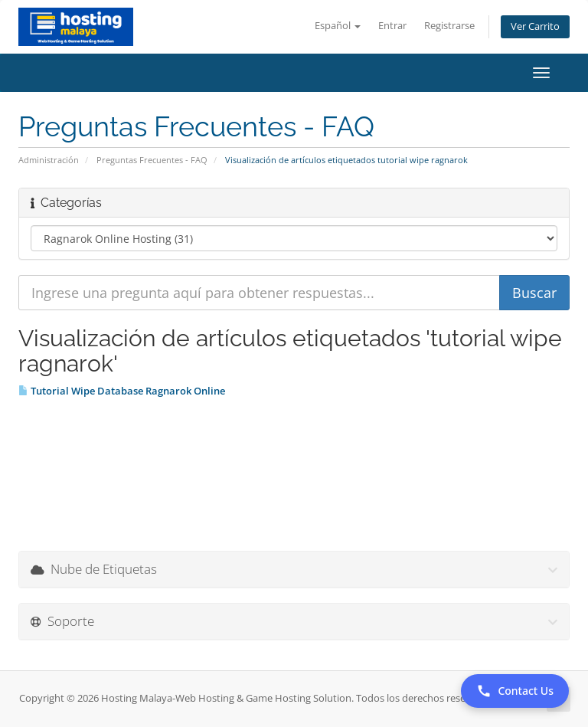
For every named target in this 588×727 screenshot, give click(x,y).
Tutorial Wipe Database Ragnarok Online (122, 391)
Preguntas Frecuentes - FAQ (152, 160)
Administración (49, 160)
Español (338, 26)
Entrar (392, 26)
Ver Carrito (535, 26)
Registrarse (449, 26)
